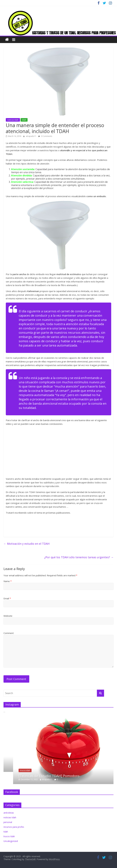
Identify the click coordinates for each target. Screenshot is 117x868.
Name (8, 581)
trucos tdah (34, 770)
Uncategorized (11, 841)
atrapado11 (31, 136)
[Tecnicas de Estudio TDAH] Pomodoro (58, 776)
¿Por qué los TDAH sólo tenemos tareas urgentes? (79, 557)
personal (8, 822)
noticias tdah (13, 120)
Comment (9, 633)
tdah (24, 120)
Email (7, 598)
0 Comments (45, 136)
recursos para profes (14, 827)
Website (8, 616)
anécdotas (9, 813)
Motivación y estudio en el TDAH (27, 544)
